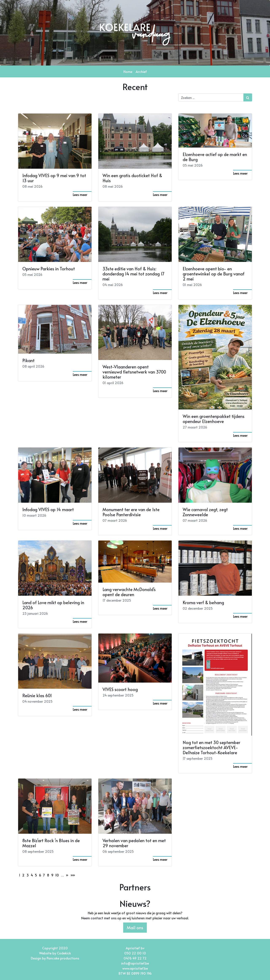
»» (73, 875)
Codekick (64, 953)
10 (57, 875)
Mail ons (135, 928)
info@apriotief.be (135, 963)
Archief (141, 71)
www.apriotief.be (135, 968)
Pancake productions (63, 958)
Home (128, 71)
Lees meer (80, 194)
